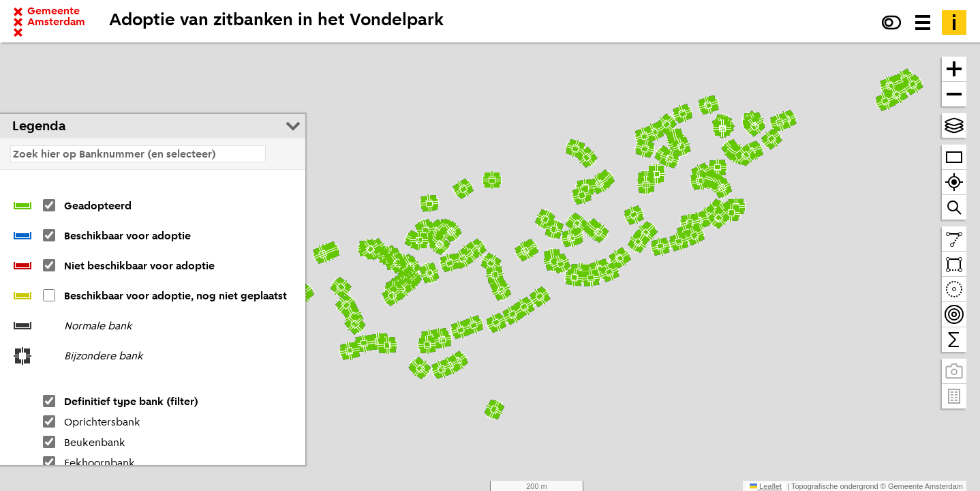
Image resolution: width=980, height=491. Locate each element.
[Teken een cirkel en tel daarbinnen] (954, 289)
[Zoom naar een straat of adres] (954, 207)
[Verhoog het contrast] (891, 23)
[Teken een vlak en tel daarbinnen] (954, 264)
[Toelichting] (954, 23)
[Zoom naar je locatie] (954, 182)
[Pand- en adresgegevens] (954, 396)
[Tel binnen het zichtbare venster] (954, 340)
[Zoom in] (954, 69)
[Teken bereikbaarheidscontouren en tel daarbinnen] (954, 315)
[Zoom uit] (954, 94)
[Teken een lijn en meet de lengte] (954, 239)
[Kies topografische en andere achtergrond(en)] (954, 125)
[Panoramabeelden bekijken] (954, 371)
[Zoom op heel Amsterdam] (954, 157)
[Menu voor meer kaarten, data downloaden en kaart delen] (923, 23)
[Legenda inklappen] (293, 126)
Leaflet (766, 486)
